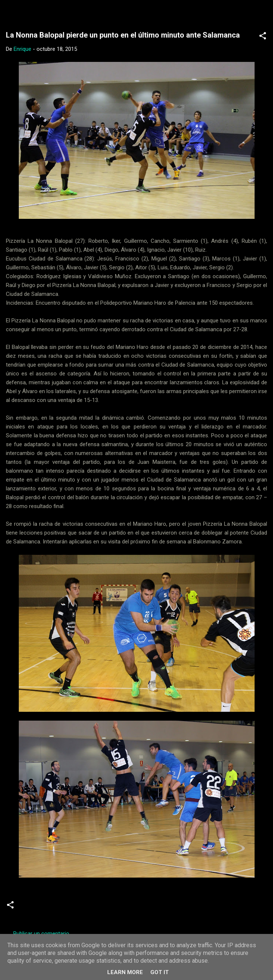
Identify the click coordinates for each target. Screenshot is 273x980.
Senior (63, 908)
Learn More (125, 972)
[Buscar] (263, 15)
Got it (160, 972)
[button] (263, 37)
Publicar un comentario (41, 934)
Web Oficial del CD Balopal (76, 13)
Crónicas (35, 908)
